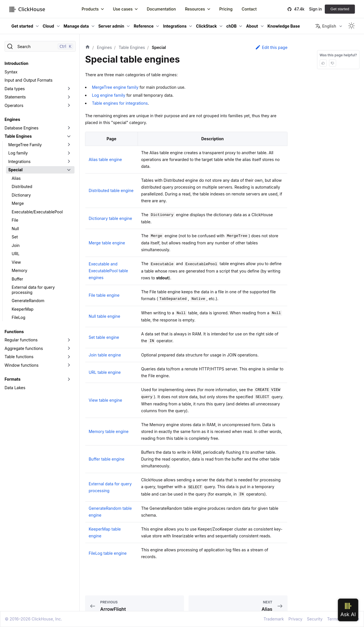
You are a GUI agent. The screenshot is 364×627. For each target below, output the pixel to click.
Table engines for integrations (120, 103)
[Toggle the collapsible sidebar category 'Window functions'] (69, 365)
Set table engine (104, 337)
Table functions (19, 357)
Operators (14, 105)
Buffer (17, 279)
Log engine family (108, 95)
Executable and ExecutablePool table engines (108, 271)
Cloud (48, 26)
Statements (15, 97)
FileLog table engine (108, 553)
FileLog (18, 317)
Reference (144, 26)
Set (15, 237)
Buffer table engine (107, 459)
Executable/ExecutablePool (37, 212)
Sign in (316, 9)
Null (15, 229)
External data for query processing (33, 290)
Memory (19, 270)
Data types (15, 89)
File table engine (104, 295)
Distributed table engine (111, 190)
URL (15, 254)
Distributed (22, 186)
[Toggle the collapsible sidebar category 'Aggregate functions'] (69, 348)
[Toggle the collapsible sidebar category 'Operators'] (69, 106)
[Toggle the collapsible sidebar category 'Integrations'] (69, 162)
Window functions (21, 365)
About (252, 26)
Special (15, 170)
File (15, 220)
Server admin (111, 26)
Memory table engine (109, 431)
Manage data (76, 26)
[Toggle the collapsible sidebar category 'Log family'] (69, 153)
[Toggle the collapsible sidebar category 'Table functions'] (69, 357)
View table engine (106, 400)
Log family (18, 153)
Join (16, 245)
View (16, 262)
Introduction (16, 63)
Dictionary (21, 195)
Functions (14, 332)
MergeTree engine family (115, 87)
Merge (18, 203)
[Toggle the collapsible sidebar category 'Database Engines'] (69, 128)
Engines (12, 119)
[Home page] (88, 48)
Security (315, 619)
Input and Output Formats (29, 80)
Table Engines (18, 136)
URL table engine (105, 372)
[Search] (40, 46)
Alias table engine (105, 159)
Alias (16, 178)
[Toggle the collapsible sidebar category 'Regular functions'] (69, 340)
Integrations (175, 26)
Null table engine (105, 316)
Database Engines (21, 128)
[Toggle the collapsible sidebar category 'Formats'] (69, 379)
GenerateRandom (28, 301)
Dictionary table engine (110, 218)
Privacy (295, 619)
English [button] (326, 26)
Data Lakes (15, 388)
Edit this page (271, 47)
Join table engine (105, 355)
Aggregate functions (24, 348)
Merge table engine (107, 243)
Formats (13, 379)
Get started (340, 9)
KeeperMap (22, 309)
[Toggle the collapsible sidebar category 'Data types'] (69, 89)
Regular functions (21, 340)
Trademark (274, 619)
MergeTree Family (25, 145)
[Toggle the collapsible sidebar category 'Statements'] (69, 97)
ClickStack (206, 26)
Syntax (11, 72)
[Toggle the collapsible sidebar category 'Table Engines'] (69, 136)
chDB (231, 26)
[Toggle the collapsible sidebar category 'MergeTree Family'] (69, 145)
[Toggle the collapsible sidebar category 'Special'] (69, 170)
